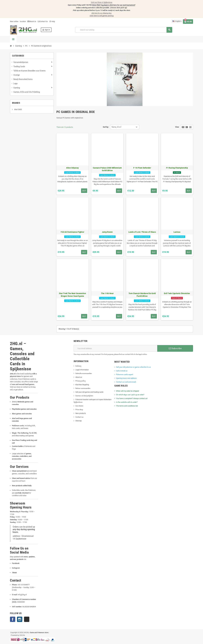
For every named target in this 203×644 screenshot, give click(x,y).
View (177, 127)
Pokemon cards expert (125, 374)
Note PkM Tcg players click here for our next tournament (114, 5)
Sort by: (106, 127)
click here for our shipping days (101, 13)
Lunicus (177, 232)
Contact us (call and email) (126, 382)
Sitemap (78, 421)
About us (79, 377)
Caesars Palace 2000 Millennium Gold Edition (107, 169)
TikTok (27, 619)
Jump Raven (107, 232)
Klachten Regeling (82, 385)
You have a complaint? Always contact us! (132, 398)
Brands (16, 103)
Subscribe (175, 348)
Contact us (79, 417)
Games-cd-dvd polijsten (84, 396)
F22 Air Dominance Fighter (72, 232)
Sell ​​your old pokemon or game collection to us (133, 367)
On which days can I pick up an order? (130, 395)
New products (81, 413)
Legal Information (82, 370)
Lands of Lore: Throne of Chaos (142, 232)
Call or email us (122, 371)
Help (52, 21)
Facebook (13, 619)
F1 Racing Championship (177, 168)
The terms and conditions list (127, 406)
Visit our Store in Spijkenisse (102, 2)
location (23, 21)
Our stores (79, 406)
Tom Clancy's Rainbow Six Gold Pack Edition (142, 295)
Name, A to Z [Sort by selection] (116, 127)
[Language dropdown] (177, 21)
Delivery (78, 366)
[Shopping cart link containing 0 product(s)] (188, 22)
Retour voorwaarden (83, 388)
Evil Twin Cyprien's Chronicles (177, 293)
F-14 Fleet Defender (142, 168)
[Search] (124, 30)
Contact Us (43, 21)
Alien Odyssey (72, 168)
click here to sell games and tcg (102, 16)
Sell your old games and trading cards (89, 392)
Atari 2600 (18, 109)
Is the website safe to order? (127, 402)
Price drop (79, 410)
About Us (32, 21)
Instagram (20, 619)
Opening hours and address (126, 378)
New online (14, 21)
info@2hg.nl (22, 595)
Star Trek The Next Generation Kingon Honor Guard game (73, 295)
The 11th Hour (107, 293)
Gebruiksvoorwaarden (84, 373)
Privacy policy (80, 381)
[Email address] (115, 348)
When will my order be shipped (128, 391)
